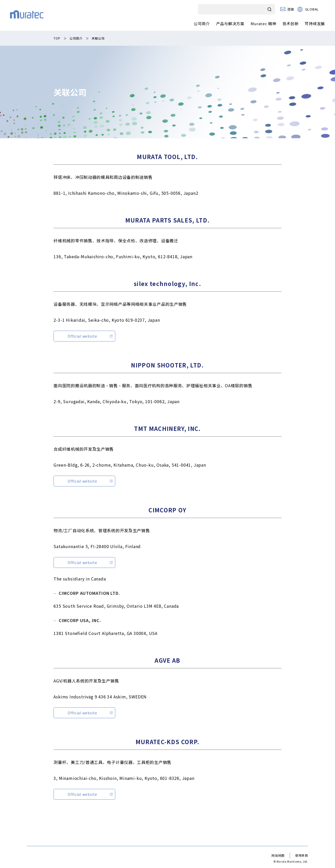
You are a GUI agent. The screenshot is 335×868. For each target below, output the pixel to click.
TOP (57, 38)
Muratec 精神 (263, 24)
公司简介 (202, 24)
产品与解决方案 (230, 24)
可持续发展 (315, 24)
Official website (82, 336)
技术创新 (291, 24)
